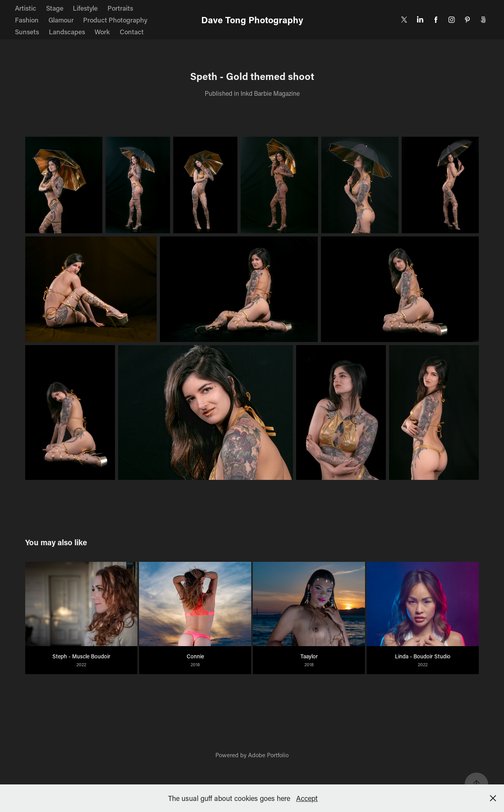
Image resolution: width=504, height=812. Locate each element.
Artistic (26, 8)
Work (102, 32)
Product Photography (115, 20)
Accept (307, 798)
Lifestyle (85, 8)
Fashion (27, 20)
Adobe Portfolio (268, 755)
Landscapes (67, 32)
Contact (132, 32)
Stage (55, 8)
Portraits (120, 8)
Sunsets (27, 32)
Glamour (61, 20)
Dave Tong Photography (252, 20)
